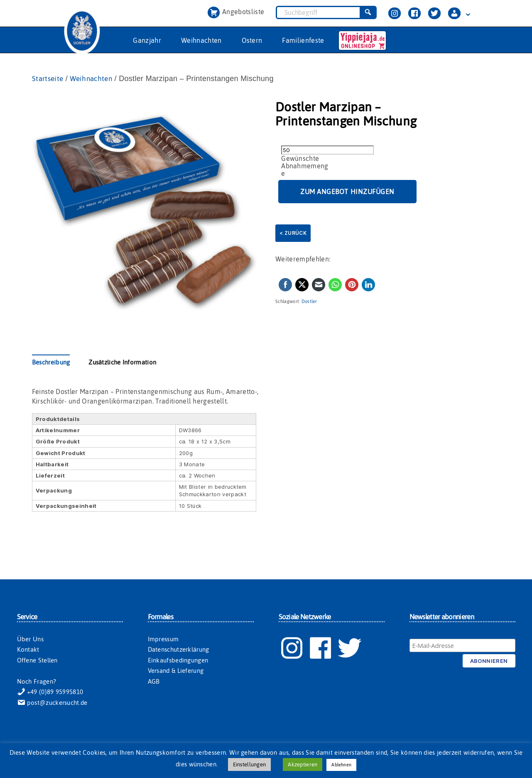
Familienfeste (303, 40)
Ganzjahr (147, 40)
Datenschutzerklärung (179, 650)
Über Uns (30, 639)
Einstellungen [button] (249, 764)
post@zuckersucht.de (52, 703)
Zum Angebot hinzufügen (347, 192)
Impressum (163, 639)
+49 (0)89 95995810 (50, 692)
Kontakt (28, 650)
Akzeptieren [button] (303, 764)
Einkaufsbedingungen (178, 661)
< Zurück (293, 233)
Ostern (252, 40)
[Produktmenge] (327, 150)
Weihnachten (201, 40)
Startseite (49, 79)
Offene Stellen (37, 661)
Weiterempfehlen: (303, 259)
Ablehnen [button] (341, 765)
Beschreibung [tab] (51, 363)
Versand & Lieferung (176, 671)
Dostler (309, 302)
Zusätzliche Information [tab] (122, 363)
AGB (154, 682)
